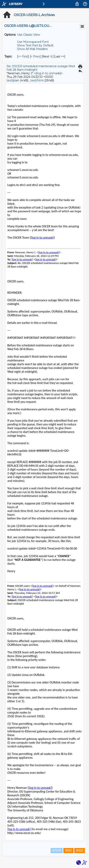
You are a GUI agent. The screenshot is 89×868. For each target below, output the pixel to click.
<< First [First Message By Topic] (23, 56)
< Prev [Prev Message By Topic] (35, 56)
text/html (37, 80)
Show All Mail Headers (32, 49)
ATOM (57, 851)
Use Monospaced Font (33, 42)
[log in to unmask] (48, 73)
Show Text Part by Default (35, 45)
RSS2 (80, 851)
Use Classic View (29, 35)
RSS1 (68, 851)
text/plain (13, 80)
